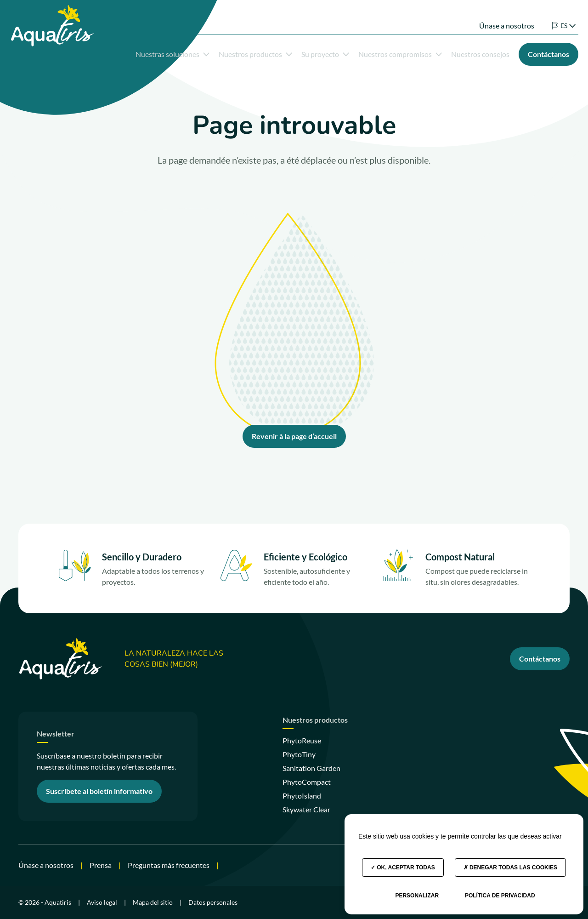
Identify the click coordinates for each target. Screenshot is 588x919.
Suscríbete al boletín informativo (99, 791)
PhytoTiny (299, 754)
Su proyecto (312, 52)
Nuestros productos (242, 52)
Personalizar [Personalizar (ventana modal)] (417, 896)
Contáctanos (540, 659)
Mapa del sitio (153, 902)
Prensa (101, 865)
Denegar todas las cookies (510, 868)
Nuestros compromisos (387, 52)
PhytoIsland (302, 796)
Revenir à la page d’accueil (294, 436)
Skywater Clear (306, 809)
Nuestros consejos (467, 52)
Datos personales (213, 902)
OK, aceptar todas (403, 868)
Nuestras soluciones (159, 52)
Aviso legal (102, 902)
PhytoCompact (307, 782)
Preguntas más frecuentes (169, 865)
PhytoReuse (302, 740)
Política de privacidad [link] (500, 896)
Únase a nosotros (493, 17)
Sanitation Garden (311, 768)
